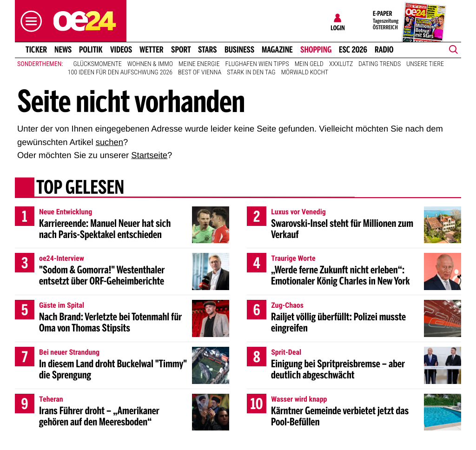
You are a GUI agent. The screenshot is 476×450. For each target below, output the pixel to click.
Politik (91, 50)
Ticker (36, 50)
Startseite (149, 155)
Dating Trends (380, 64)
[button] (29, 21)
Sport (181, 50)
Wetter (152, 50)
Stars (208, 50)
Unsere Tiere (425, 64)
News (63, 50)
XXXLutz (341, 64)
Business (239, 50)
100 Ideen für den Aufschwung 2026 (120, 73)
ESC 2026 (353, 50)
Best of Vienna (200, 73)
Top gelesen (80, 188)
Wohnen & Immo (150, 64)
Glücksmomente (98, 64)
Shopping (316, 50)
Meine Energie (199, 64)
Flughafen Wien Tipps (257, 64)
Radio (384, 50)
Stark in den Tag (251, 73)
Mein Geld (309, 64)
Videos (121, 50)
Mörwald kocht (305, 73)
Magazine (277, 50)
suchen (109, 142)
